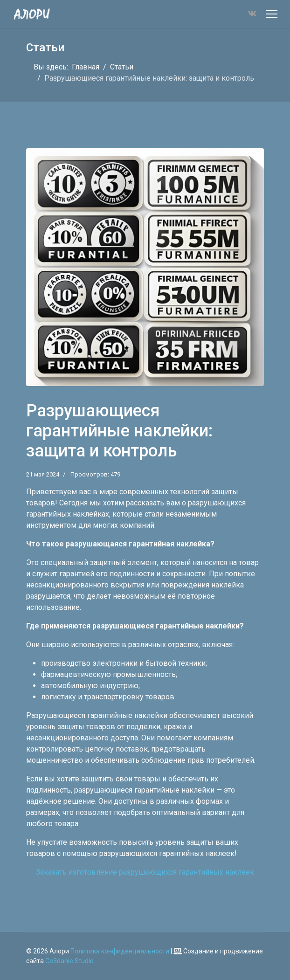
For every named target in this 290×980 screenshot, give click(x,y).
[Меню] (272, 14)
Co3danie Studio (69, 961)
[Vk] (252, 14)
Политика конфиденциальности (120, 951)
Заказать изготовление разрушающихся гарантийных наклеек (145, 872)
